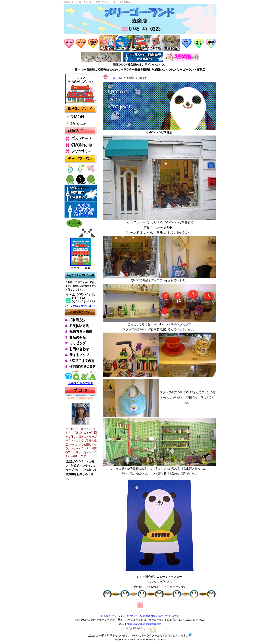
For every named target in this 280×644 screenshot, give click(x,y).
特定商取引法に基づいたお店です (160, 616)
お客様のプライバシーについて (119, 616)
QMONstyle (117, 78)
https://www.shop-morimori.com (144, 624)
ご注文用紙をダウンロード (81, 306)
